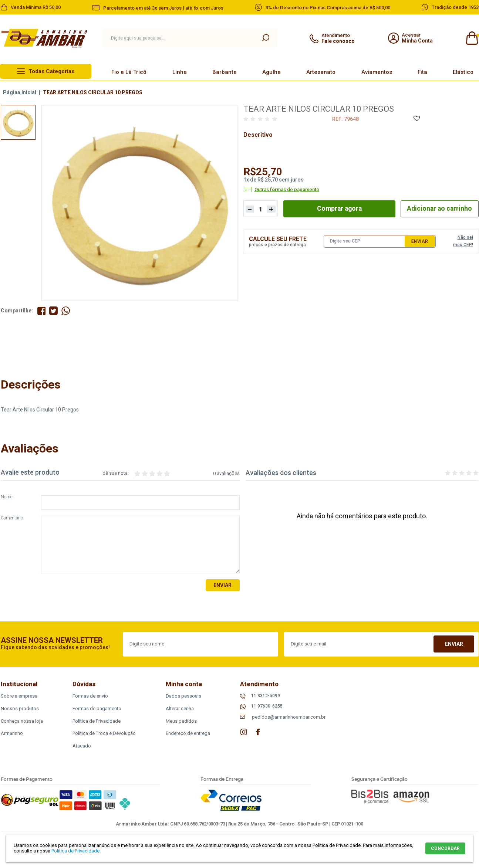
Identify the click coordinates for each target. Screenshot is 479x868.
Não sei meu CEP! (463, 241)
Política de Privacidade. (76, 851)
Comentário (12, 518)
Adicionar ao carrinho (439, 208)
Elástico (463, 72)
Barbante (225, 72)
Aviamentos (377, 72)
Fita (422, 72)
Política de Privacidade (97, 721)
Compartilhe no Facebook (42, 311)
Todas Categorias (51, 71)
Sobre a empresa (19, 696)
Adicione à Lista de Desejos (416, 119)
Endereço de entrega (188, 734)
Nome (6, 497)
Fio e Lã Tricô (129, 72)
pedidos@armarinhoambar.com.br (289, 717)
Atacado (82, 746)
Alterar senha (180, 708)
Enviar (420, 241)
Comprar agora (338, 208)
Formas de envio (90, 696)
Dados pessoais (183, 696)
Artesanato (321, 72)
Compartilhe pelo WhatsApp (66, 311)
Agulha (271, 72)
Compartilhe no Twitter (54, 311)
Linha (180, 72)
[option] (18, 122)
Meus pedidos (181, 721)
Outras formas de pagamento (287, 190)
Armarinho (12, 734)
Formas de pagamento (97, 708)
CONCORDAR (445, 848)
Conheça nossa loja (22, 721)
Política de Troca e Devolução (104, 734)
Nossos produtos (20, 708)
